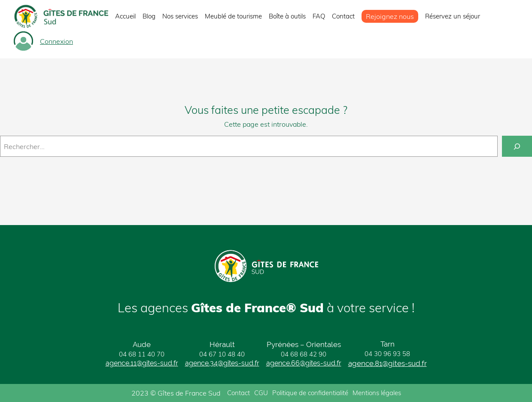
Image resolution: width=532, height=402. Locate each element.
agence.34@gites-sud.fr (222, 363)
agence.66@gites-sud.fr (304, 363)
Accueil (125, 16)
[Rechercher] (517, 146)
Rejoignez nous (390, 16)
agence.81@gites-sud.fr (388, 363)
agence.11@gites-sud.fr (142, 363)
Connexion (56, 41)
